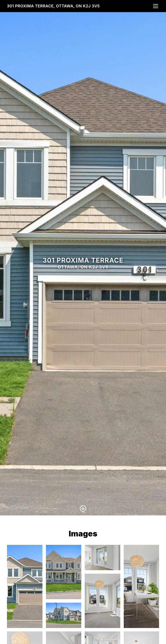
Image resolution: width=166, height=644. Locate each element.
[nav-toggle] (156, 6)
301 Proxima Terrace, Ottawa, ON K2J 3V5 (53, 6)
